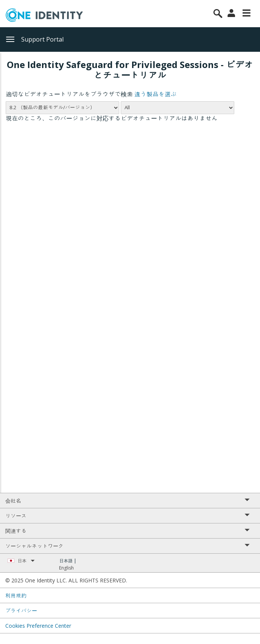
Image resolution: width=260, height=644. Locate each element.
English (66, 568)
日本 (26, 561)
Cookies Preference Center (38, 626)
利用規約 (16, 595)
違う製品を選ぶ (156, 94)
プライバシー (21, 611)
